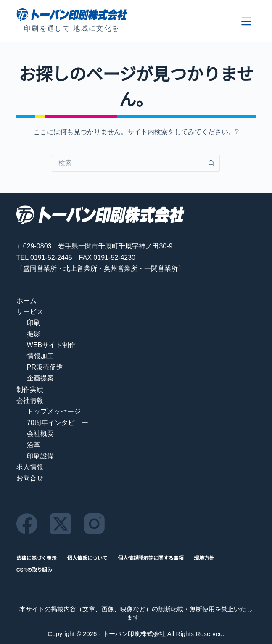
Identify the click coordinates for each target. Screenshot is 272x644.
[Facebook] (27, 524)
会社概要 (40, 434)
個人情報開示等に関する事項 (151, 558)
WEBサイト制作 (51, 345)
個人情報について (87, 558)
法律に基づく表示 (37, 558)
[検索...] (127, 163)
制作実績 (30, 389)
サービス (30, 312)
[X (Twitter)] (61, 524)
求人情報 (30, 467)
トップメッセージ (54, 411)
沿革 (34, 445)
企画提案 (40, 378)
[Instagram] (94, 524)
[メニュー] (246, 21)
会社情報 (30, 400)
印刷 (34, 323)
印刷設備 (40, 456)
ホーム (26, 301)
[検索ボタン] (211, 163)
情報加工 (40, 356)
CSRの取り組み (34, 570)
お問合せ (30, 478)
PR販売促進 (45, 367)
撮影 (34, 334)
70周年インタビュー (58, 423)
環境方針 (204, 558)
